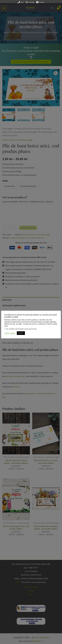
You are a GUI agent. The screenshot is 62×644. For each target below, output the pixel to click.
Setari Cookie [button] (10, 330)
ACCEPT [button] (21, 330)
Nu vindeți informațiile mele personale (21, 326)
